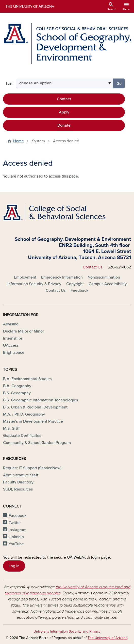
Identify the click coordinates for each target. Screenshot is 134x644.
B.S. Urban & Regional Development (35, 407)
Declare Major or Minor (23, 331)
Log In (14, 566)
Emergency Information (62, 277)
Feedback (79, 290)
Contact (64, 99)
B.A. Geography (17, 386)
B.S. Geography (17, 393)
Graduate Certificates (22, 436)
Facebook (18, 516)
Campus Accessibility (108, 284)
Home (19, 141)
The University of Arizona (107, 638)
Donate (64, 125)
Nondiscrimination (104, 277)
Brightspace (14, 353)
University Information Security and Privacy (67, 631)
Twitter (15, 523)
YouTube (16, 544)
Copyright (75, 284)
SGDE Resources (18, 489)
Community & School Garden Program (37, 443)
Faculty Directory (18, 482)
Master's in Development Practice (33, 421)
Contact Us (93, 267)
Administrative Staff (21, 475)
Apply (64, 112)
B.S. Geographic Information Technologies (40, 400)
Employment (25, 277)
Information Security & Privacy (34, 284)
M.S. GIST (12, 428)
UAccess (11, 345)
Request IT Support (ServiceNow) (32, 468)
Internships (13, 338)
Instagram (18, 530)
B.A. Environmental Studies (27, 379)
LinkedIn (16, 537)
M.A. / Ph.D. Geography (24, 414)
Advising (11, 324)
